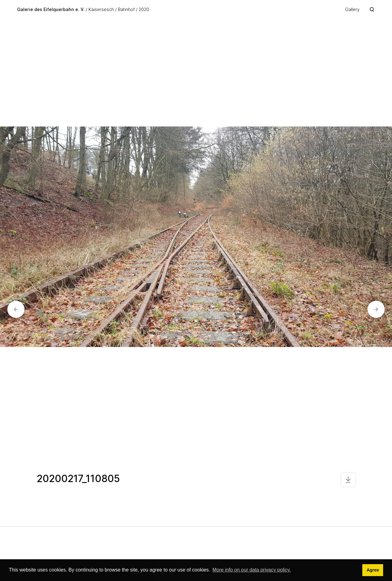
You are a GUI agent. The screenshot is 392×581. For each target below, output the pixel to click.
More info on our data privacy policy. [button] (252, 570)
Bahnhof (126, 9)
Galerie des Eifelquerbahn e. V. (51, 9)
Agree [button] (373, 570)
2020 (144, 9)
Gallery (352, 9)
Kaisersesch (101, 9)
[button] (16, 309)
